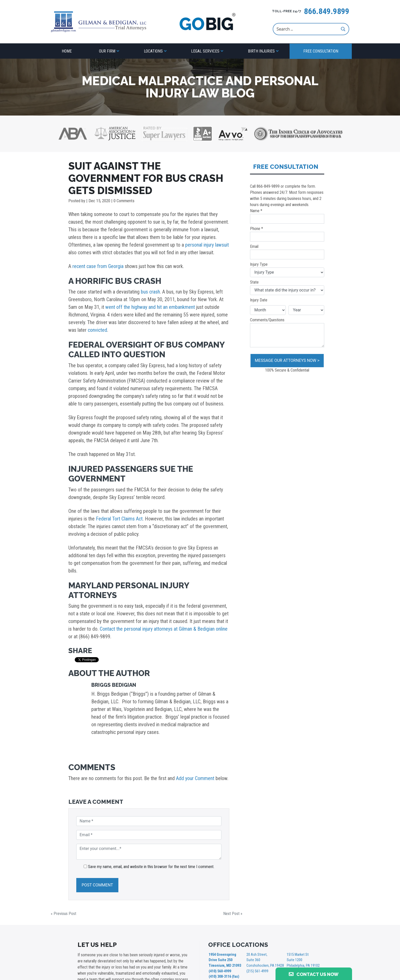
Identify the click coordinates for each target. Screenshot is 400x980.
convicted (97, 330)
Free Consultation (321, 51)
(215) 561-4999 (257, 971)
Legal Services (205, 51)
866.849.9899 (327, 11)
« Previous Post (64, 914)
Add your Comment (195, 778)
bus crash (150, 292)
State (287, 287)
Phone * (287, 234)
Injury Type (287, 270)
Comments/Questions (287, 332)
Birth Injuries (261, 51)
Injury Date (259, 300)
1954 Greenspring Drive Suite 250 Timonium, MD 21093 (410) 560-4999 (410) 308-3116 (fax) (225, 966)
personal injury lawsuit (207, 245)
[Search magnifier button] (343, 29)
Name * (287, 216)
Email (287, 252)
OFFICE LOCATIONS (238, 945)
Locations (153, 51)
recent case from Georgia (98, 266)
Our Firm (107, 51)
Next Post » (233, 914)
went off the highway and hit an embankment (150, 307)
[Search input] (307, 29)
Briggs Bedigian (114, 685)
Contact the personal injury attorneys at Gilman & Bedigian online (164, 629)
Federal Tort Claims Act (119, 519)
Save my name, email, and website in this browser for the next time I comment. (151, 867)
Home (67, 51)
